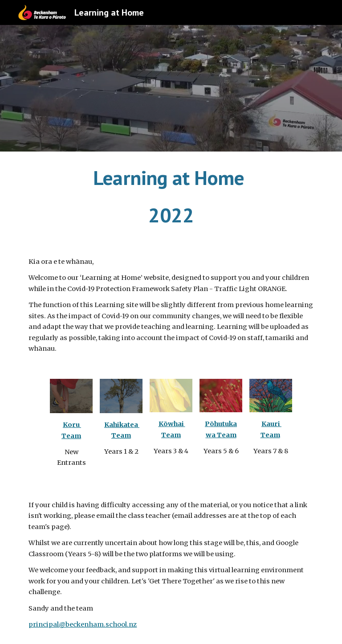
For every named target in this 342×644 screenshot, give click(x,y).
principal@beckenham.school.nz (83, 624)
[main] (171, 197)
